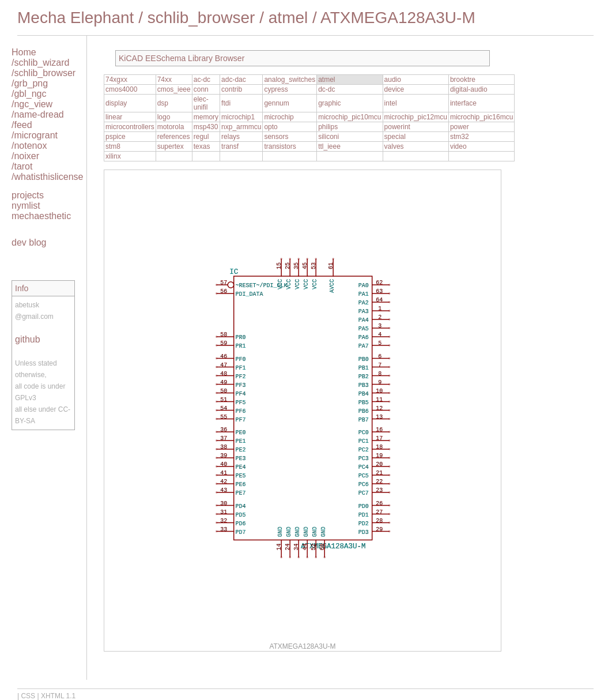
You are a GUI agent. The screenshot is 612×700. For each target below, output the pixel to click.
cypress (276, 89)
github (28, 339)
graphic (329, 103)
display (116, 103)
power (460, 127)
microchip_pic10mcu (350, 117)
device (394, 89)
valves (394, 146)
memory (206, 117)
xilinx (113, 156)
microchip (279, 117)
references (174, 137)
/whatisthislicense (48, 177)
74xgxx (116, 80)
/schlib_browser (44, 73)
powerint (397, 127)
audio (393, 80)
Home (24, 52)
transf (230, 146)
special (395, 137)
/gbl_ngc (29, 94)
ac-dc (202, 80)
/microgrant (35, 135)
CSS (28, 696)
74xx (165, 80)
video (458, 146)
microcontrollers (130, 127)
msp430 (206, 127)
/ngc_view (32, 104)
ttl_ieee (329, 146)
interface (463, 103)
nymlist (26, 206)
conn (201, 89)
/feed (22, 125)
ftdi (226, 103)
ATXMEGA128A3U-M (398, 18)
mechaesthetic (41, 216)
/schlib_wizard (40, 63)
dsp (163, 103)
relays (231, 137)
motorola (171, 127)
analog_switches (290, 80)
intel (391, 103)
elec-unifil (201, 103)
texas (202, 146)
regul (201, 137)
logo (164, 117)
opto (271, 127)
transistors (280, 146)
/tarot (22, 166)
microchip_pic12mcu (416, 117)
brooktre (463, 80)
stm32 (460, 137)
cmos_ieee (174, 89)
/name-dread (38, 114)
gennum (276, 103)
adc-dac (234, 80)
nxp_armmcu (241, 127)
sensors (276, 137)
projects (28, 195)
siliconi (328, 137)
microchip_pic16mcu (481, 117)
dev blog (29, 242)
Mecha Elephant (75, 18)
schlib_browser (201, 18)
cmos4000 (121, 89)
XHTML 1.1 (58, 696)
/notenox (29, 146)
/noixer (25, 156)
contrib (232, 89)
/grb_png (30, 83)
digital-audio (469, 89)
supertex (171, 146)
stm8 (113, 146)
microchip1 (238, 117)
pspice (116, 137)
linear (114, 117)
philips (328, 127)
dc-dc (326, 89)
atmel (288, 18)
